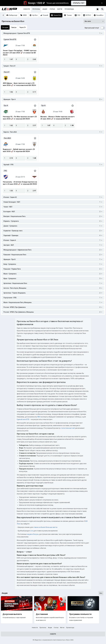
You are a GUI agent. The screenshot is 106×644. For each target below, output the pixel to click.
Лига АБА (7, 138)
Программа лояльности (80, 614)
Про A (6, 106)
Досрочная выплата (12, 614)
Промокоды (69, 9)
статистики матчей (67, 428)
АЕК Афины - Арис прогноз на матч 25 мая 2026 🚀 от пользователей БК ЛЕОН (19, 84)
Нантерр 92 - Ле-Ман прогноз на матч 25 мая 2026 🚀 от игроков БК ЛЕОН (20, 118)
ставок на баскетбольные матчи (45, 527)
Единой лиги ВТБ (23, 419)
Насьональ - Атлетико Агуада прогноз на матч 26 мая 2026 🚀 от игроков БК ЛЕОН (20, 183)
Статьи (52, 9)
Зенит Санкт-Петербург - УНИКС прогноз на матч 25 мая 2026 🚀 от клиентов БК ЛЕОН (20, 53)
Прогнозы (36, 9)
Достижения (42, 614)
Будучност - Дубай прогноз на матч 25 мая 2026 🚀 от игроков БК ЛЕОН (19, 150)
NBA (39, 417)
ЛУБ (5, 171)
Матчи (60, 9)
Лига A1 (7, 72)
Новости (27, 9)
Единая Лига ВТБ (10, 39)
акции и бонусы (33, 534)
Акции (45, 9)
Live (32, 531)
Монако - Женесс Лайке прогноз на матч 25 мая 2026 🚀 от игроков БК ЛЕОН (58, 118)
